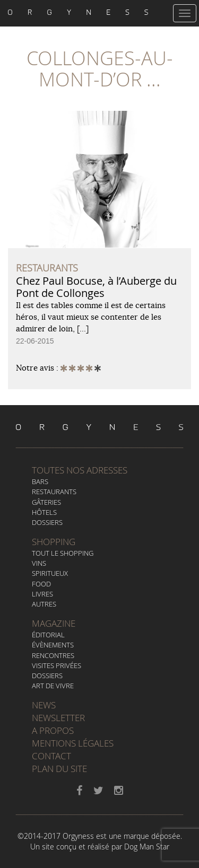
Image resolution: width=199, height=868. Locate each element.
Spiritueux (50, 573)
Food (41, 584)
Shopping (54, 542)
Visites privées (57, 665)
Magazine (54, 623)
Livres (42, 594)
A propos (53, 730)
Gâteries (46, 502)
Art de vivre (53, 686)
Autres (44, 604)
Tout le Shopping (63, 553)
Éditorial (48, 635)
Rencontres (53, 655)
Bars (40, 481)
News (44, 705)
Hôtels (44, 512)
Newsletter (58, 718)
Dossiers (47, 522)
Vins (39, 563)
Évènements (53, 645)
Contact (51, 756)
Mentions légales (73, 743)
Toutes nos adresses (80, 470)
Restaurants (54, 492)
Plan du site (59, 769)
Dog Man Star (147, 847)
